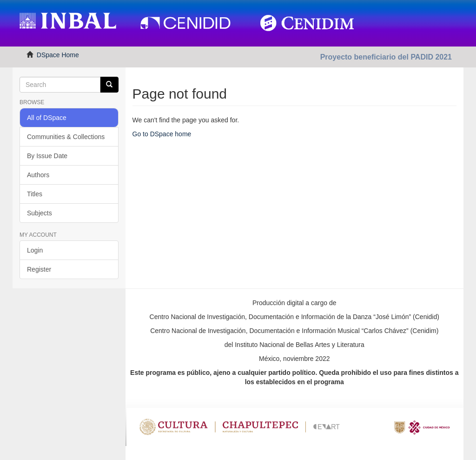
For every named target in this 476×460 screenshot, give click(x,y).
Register (39, 269)
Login (35, 250)
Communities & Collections (66, 137)
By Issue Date (47, 156)
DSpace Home (58, 55)
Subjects (40, 213)
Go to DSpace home (162, 134)
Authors (38, 175)
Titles (35, 194)
